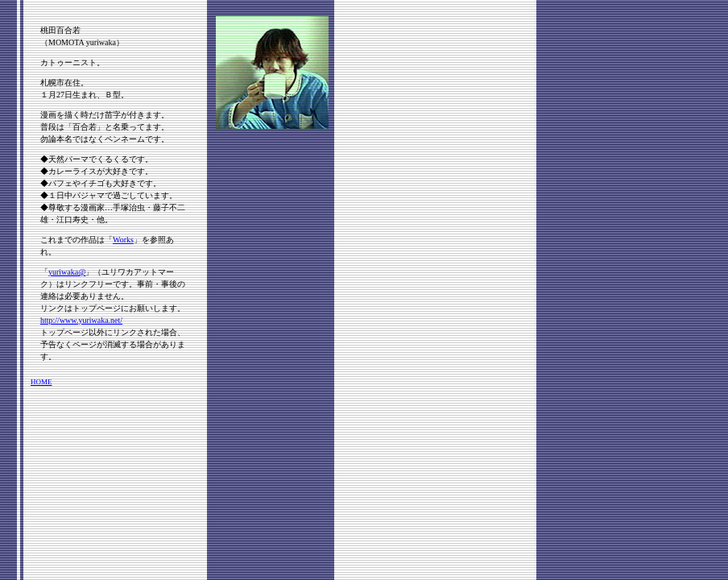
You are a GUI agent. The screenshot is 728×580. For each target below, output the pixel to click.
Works (123, 240)
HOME (41, 382)
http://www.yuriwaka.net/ (81, 320)
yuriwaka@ (67, 272)
